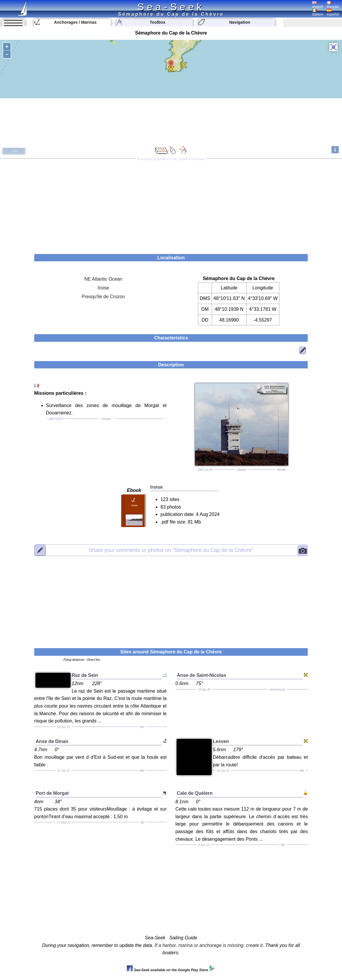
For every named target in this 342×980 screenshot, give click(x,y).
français (333, 5)
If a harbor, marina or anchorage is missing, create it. (209, 945)
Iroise (103, 288)
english (318, 5)
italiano (318, 13)
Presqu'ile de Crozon (103, 297)
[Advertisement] (171, 204)
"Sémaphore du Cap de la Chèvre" (171, 550)
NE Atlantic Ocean (103, 279)
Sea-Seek (171, 7)
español (333, 13)
